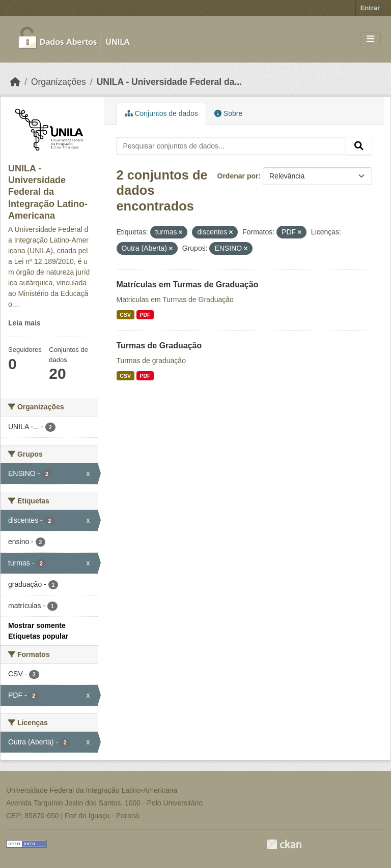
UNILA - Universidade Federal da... (169, 82)
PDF (145, 315)
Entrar (370, 8)
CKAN (284, 844)
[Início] (15, 82)
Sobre (228, 113)
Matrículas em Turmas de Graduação (188, 285)
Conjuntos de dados (161, 113)
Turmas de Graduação (159, 346)
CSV (125, 315)
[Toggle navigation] (370, 39)
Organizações (59, 82)
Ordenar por (238, 176)
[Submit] (359, 146)
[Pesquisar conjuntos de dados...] (232, 146)
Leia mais (24, 323)
